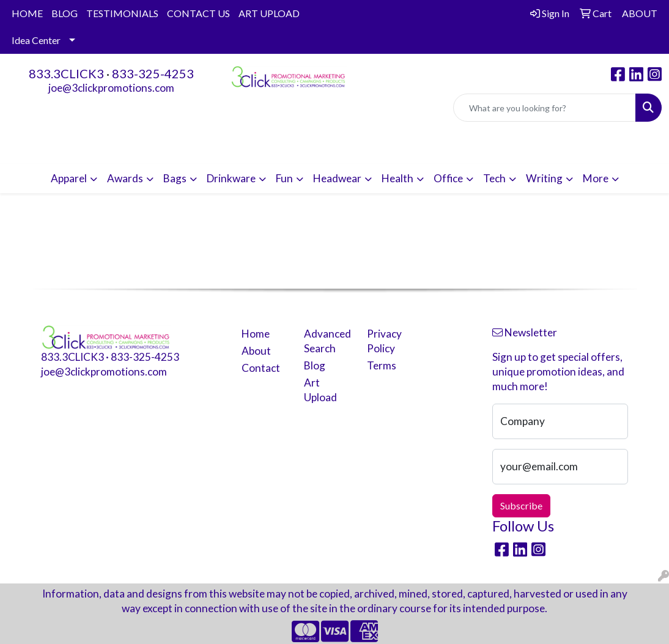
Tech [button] (494, 178)
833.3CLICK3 (66, 73)
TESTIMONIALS (122, 13)
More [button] (596, 178)
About (256, 351)
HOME (27, 13)
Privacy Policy (384, 341)
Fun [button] (284, 178)
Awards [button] (125, 178)
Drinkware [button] (231, 178)
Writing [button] (544, 178)
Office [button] (448, 178)
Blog (315, 365)
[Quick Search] (545, 108)
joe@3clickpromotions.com (111, 88)
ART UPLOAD (269, 13)
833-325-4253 (153, 73)
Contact (261, 368)
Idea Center (36, 40)
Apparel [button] (69, 178)
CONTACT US (198, 13)
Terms (382, 365)
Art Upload (320, 390)
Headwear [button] (337, 178)
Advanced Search (327, 341)
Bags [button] (175, 178)
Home (256, 334)
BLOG (65, 13)
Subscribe (521, 505)
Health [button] (397, 178)
